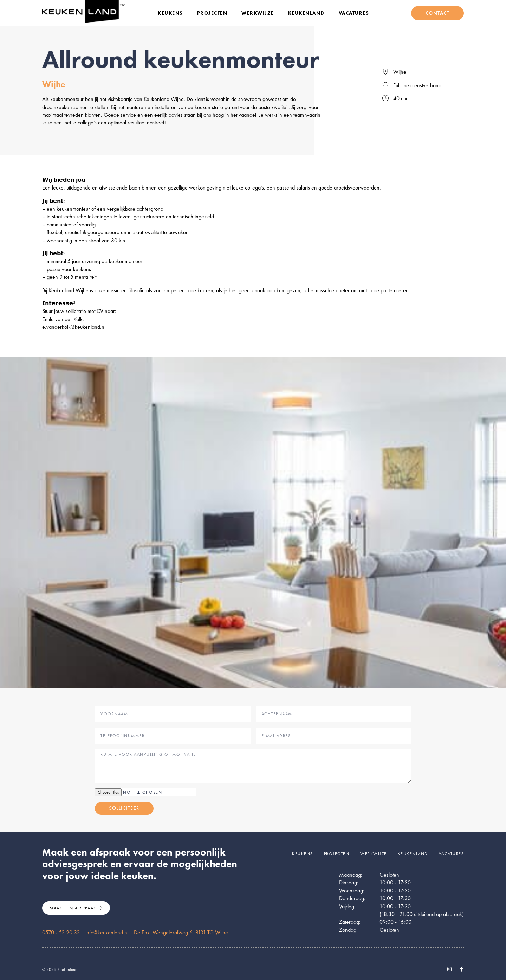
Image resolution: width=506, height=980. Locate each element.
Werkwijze (258, 13)
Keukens (170, 13)
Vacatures (354, 13)
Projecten (212, 13)
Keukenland (306, 13)
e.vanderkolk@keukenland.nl (74, 327)
